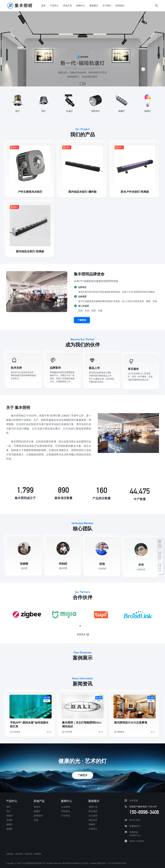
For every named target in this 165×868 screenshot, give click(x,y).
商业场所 (93, 811)
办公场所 (93, 816)
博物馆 (92, 824)
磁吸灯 (10, 824)
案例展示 (94, 6)
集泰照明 (28, 854)
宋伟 (141, 576)
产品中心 (54, 6)
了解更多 (82, 332)
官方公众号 (135, 820)
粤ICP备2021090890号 (72, 863)
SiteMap (93, 863)
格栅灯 (10, 829)
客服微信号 (135, 826)
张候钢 (24, 573)
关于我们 (107, 6)
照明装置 (38, 816)
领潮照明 (38, 854)
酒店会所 (93, 820)
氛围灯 (37, 811)
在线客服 (134, 801)
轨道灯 (10, 820)
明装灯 (10, 816)
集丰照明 (19, 854)
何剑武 (63, 575)
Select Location (137, 841)
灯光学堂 (17, 744)
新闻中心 (81, 6)
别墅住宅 (93, 807)
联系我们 (120, 6)
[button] (80, 638)
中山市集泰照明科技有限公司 (33, 863)
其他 (36, 820)
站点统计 (85, 863)
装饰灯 (37, 807)
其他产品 (68, 6)
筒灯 (9, 811)
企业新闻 (66, 807)
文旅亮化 (93, 829)
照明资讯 (121, 744)
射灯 (9, 807)
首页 (43, 6)
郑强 (102, 576)
